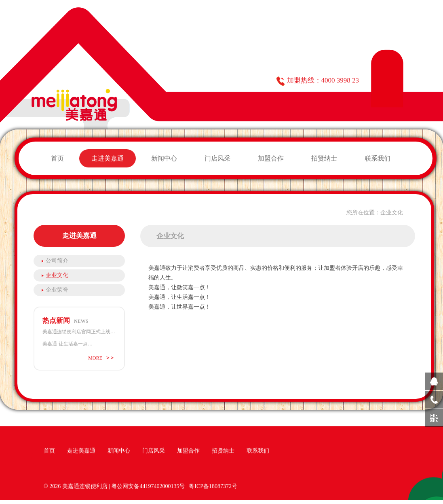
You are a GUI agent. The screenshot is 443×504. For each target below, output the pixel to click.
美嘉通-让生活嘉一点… (68, 344)
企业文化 (57, 275)
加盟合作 (271, 158)
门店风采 (217, 158)
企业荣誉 (57, 290)
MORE (95, 358)
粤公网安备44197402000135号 (148, 487)
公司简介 (57, 261)
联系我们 (378, 158)
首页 (57, 158)
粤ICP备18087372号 (213, 487)
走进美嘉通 (108, 158)
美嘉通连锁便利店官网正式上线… (79, 332)
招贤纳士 (324, 158)
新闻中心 (164, 158)
